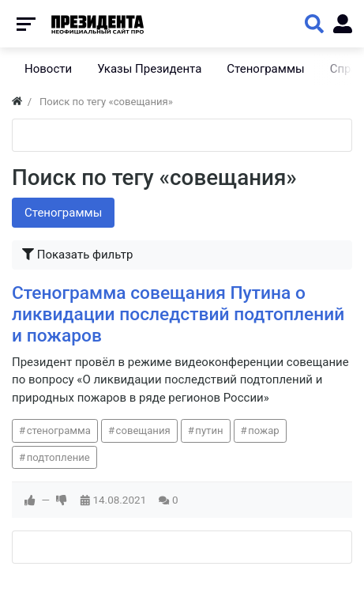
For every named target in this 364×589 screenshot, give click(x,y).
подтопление (58, 457)
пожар (263, 430)
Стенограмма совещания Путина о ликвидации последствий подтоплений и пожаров (178, 315)
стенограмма (59, 430)
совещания (143, 430)
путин (209, 430)
